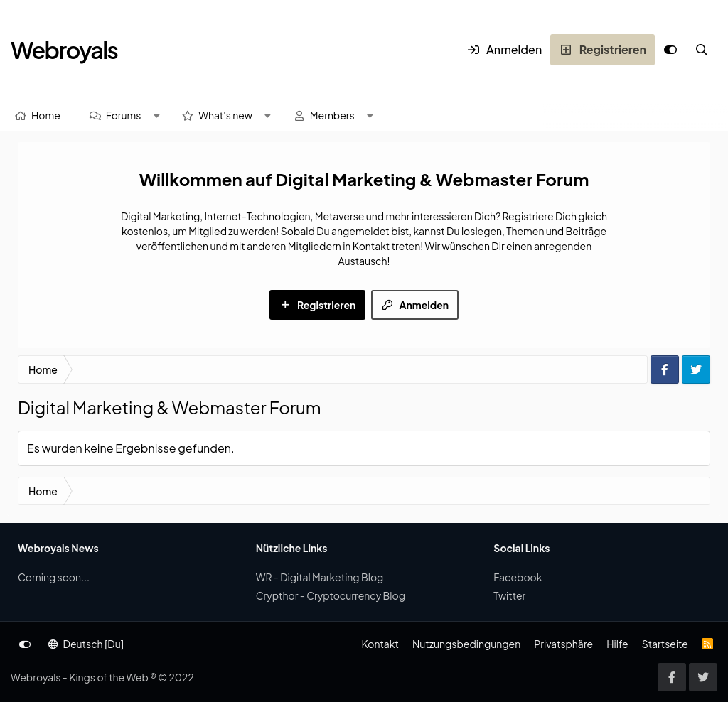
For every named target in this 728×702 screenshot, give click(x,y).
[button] (156, 115)
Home (46, 115)
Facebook (518, 577)
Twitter (509, 595)
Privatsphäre (563, 644)
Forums (124, 115)
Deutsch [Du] (86, 644)
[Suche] (702, 50)
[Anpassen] (670, 50)
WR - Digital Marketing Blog (320, 577)
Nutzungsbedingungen (466, 644)
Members (332, 115)
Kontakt (380, 644)
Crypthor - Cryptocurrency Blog (331, 595)
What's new (225, 115)
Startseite (665, 644)
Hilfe (617, 644)
